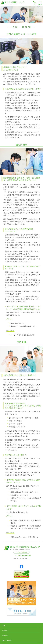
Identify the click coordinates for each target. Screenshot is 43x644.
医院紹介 (5, 630)
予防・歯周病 (7, 640)
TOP (4, 625)
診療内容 (5, 635)
